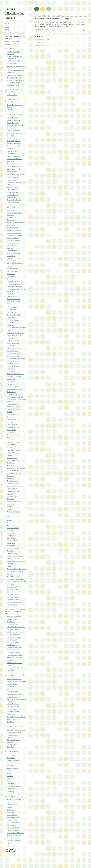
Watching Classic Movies (14, 143)
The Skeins (10, 422)
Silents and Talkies (12, 364)
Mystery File (11, 812)
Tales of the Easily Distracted (15, 374)
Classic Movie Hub (12, 118)
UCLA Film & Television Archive (16, 627)
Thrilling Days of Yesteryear (15, 397)
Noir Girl (9, 266)
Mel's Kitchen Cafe (12, 768)
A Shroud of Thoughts (13, 253)
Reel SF (9, 412)
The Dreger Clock (12, 709)
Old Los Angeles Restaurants (15, 694)
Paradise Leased (12, 697)
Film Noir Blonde (12, 384)
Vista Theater (11, 645)
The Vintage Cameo (13, 243)
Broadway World (12, 805)
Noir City (9, 660)
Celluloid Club (11, 379)
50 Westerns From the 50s (15, 133)
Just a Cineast (11, 208)
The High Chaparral (13, 838)
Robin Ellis (10, 771)
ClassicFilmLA (11, 670)
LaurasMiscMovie (12, 95)
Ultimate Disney (12, 535)
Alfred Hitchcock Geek (13, 284)
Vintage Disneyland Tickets (15, 556)
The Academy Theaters (14, 637)
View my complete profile (13, 41)
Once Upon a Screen (13, 177)
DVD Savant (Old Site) (14, 450)
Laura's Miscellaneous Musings (15, 13)
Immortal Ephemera (13, 228)
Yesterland (10, 530)
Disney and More (12, 553)
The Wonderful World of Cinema (16, 328)
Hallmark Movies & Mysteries (15, 833)
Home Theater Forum (13, 460)
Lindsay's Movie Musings (14, 353)
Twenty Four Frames (13, 203)
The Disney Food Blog (13, 548)
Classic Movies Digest (13, 343)
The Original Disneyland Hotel (16, 579)
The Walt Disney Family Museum (17, 582)
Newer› (37, 46)
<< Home (40, 43)
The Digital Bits (11, 448)
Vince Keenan (11, 274)
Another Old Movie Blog (14, 120)
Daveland (10, 566)
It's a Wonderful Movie (13, 835)
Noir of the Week (12, 271)
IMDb (9, 438)
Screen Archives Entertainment (16, 468)
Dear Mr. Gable (11, 276)
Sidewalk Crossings (13, 187)
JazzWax (10, 807)
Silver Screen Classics (14, 301)
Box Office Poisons (13, 269)
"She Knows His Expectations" (16, 75)
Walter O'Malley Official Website (16, 717)
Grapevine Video (12, 496)
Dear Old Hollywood (13, 409)
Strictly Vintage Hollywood (15, 235)
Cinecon (9, 665)
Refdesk (9, 843)
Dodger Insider (11, 714)
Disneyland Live (12, 564)
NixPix (9, 205)
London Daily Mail (12, 815)
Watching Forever (12, 217)
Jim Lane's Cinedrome (14, 407)
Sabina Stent (11, 325)
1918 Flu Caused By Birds (15, 61)
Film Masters (11, 499)
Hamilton (10, 507)
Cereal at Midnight (12, 195)
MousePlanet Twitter (13, 528)
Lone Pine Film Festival (14, 733)
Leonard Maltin (11, 430)
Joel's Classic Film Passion (15, 263)
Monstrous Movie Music (14, 841)
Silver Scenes (11, 225)
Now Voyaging (11, 369)
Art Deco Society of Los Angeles (16, 681)
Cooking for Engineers (13, 760)
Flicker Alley (10, 478)
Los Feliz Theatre (12, 624)
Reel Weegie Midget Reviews (16, 333)
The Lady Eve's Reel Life (14, 200)
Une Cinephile (11, 382)
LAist (8, 689)
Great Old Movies (12, 164)
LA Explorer (10, 687)
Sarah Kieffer (11, 778)
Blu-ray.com (10, 466)
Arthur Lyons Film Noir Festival (16, 658)
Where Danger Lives (13, 414)
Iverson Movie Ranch (13, 704)
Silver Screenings (12, 210)
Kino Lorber (10, 476)
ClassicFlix (10, 109)
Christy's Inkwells (12, 251)
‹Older (42, 46)
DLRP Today (11, 551)
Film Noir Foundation (13, 435)
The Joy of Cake (12, 63)
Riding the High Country (14, 141)
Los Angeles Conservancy (15, 679)
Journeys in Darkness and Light (16, 222)
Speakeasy (10, 149)
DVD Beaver (11, 463)
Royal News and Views (14, 818)
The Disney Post (12, 587)
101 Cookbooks (12, 755)
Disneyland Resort (12, 600)
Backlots (9, 258)
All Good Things (12, 392)
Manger (9, 773)
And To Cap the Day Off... (14, 78)
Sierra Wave (11, 747)
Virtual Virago (11, 294)
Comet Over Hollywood (14, 131)
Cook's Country (11, 789)
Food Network (11, 791)
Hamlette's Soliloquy (13, 156)
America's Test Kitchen (14, 786)
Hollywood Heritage (13, 684)
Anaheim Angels (12, 719)
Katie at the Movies (13, 180)
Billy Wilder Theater (13, 629)
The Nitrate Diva (12, 246)
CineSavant (10, 453)
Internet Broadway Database (15, 800)
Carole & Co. (11, 279)
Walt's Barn (10, 584)
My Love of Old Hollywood (15, 376)
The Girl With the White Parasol (16, 359)
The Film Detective (12, 481)
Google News (11, 846)
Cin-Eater (10, 417)
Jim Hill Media (11, 543)
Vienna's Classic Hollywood (15, 154)
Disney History (11, 538)
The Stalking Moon (12, 361)
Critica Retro (11, 330)
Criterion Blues (11, 312)
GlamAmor (10, 248)
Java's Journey (11, 197)
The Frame (10, 323)
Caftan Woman (11, 420)
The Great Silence (12, 744)
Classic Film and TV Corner (15, 335)
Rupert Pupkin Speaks (14, 261)
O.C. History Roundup (13, 706)
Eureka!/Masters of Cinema (15, 486)
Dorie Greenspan (12, 781)
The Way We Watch (13, 387)
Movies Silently (11, 256)
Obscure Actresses (13, 281)
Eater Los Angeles (12, 692)
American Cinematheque (14, 617)
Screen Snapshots (12, 351)
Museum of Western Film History (16, 730)
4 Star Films (10, 161)
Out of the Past (11, 128)
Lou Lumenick (11, 432)
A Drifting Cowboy (12, 307)
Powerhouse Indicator (13, 484)
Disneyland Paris (12, 605)
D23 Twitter (10, 595)
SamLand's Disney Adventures (16, 561)
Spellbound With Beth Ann (15, 230)
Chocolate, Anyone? (13, 85)
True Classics (11, 371)
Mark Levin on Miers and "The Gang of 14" (56, 19)
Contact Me (9, 44)
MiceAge (10, 520)
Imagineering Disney (13, 577)
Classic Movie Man (13, 190)
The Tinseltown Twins (13, 192)
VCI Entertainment (12, 471)
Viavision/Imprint (12, 489)
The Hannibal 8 (11, 136)
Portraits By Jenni (12, 296)
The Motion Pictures (13, 320)
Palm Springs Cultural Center (15, 655)
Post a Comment (44, 39)
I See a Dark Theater (13, 238)
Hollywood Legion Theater (15, 647)
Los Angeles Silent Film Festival (16, 668)
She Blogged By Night (13, 356)
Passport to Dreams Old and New (17, 569)
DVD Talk (10, 455)
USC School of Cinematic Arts (16, 632)
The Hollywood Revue (13, 240)
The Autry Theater (12, 640)
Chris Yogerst (11, 317)
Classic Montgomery (13, 123)
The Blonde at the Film (14, 299)
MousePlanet (11, 525)
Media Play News (12, 458)
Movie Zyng (10, 504)
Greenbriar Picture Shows (14, 146)
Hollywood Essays (12, 404)
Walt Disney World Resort (14, 602)
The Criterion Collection (14, 473)
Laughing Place (11, 533)
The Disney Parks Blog (14, 597)
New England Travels (13, 828)
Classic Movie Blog (13, 366)
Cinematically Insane (13, 341)
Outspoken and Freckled (14, 233)
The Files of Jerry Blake (14, 315)
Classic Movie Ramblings (14, 167)
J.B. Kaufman (11, 304)
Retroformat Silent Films (14, 650)
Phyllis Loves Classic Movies (15, 174)
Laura (7, 29)
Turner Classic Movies (13, 427)
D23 (8, 592)
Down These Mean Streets (15, 348)
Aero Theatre (11, 622)
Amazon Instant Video (13, 512)
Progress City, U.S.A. (13, 559)
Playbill (9, 802)
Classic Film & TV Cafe (14, 169)
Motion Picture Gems (13, 394)
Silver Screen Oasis (13, 425)
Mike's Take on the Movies (15, 287)
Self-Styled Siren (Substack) (15, 125)
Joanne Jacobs (11, 825)
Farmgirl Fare (11, 758)
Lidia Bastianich (12, 783)
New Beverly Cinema (13, 642)
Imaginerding (11, 546)
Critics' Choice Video (13, 491)
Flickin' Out (10, 338)
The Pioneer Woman (13, 763)
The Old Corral (11, 310)
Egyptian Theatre (12, 619)
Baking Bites (11, 765)
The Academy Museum (14, 635)
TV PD (9, 138)
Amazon (9, 509)
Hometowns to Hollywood (14, 159)
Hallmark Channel (12, 830)
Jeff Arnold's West (12, 172)
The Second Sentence (13, 823)
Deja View (10, 574)
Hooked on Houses (13, 820)
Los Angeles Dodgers (13, 712)
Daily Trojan (10, 722)
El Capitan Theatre (12, 589)
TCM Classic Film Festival (15, 663)
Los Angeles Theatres (13, 652)
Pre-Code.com (11, 220)
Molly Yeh (10, 776)
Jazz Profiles (11, 810)
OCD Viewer (11, 346)
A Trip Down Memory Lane (15, 389)
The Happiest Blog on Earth (15, 571)
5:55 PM (49, 30)
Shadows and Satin (13, 151)
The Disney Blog (12, 541)
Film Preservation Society (14, 502)
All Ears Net (10, 523)
